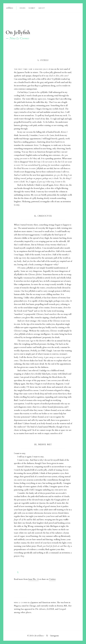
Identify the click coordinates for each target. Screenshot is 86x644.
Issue (22, 8)
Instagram (55, 636)
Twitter (52, 579)
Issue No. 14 (33, 579)
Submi (32, 8)
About (42, 8)
